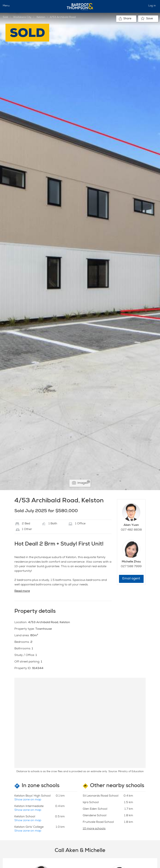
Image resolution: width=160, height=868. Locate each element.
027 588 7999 (131, 567)
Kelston (41, 17)
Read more (22, 591)
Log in (152, 6)
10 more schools (94, 829)
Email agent (131, 579)
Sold (5, 17)
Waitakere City (22, 17)
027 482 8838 (131, 530)
